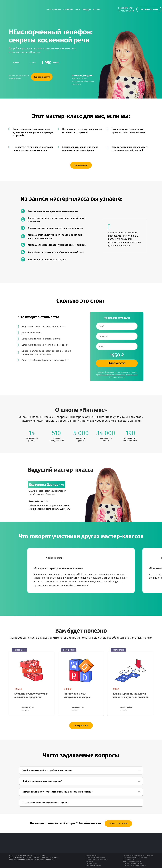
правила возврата (118, 377)
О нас (78, 9)
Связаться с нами (149, 9)
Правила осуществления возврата (134, 865)
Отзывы (97, 9)
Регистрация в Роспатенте (132, 861)
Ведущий (87, 9)
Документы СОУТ (129, 859)
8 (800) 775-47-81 (126, 8)
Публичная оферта (92, 855)
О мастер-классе (54, 9)
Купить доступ (42, 77)
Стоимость (68, 9)
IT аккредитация (91, 863)
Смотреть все (81, 726)
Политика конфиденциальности (97, 859)
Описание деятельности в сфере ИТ (135, 857)
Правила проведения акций (132, 863)
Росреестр (89, 861)
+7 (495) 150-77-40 (126, 11)
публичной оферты (104, 375)
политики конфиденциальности (125, 375)
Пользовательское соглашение (96, 857)
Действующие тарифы (93, 865)
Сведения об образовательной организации (138, 855)
